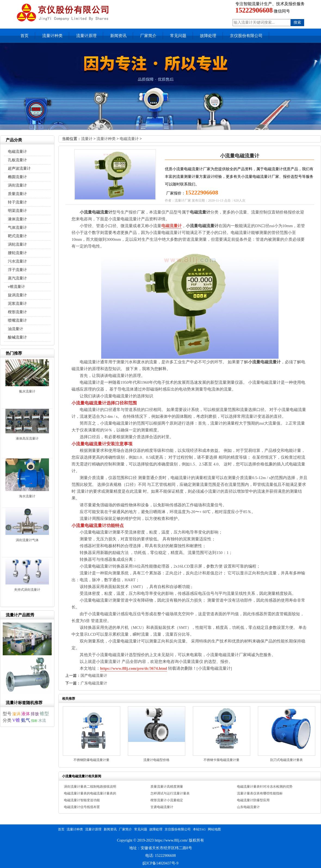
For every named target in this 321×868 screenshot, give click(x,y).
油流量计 (16, 329)
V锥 (16, 720)
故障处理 (208, 36)
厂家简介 (148, 36)
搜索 (297, 22)
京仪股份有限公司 (246, 36)
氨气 (26, 720)
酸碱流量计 (17, 337)
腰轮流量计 (17, 253)
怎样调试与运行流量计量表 (170, 793)
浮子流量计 (17, 270)
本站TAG (199, 829)
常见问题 (178, 36)
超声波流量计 (19, 168)
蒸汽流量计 (17, 278)
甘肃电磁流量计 (162, 807)
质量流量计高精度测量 (167, 787)
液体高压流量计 (27, 438)
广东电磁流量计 (94, 683)
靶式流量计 (17, 236)
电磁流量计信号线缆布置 (82, 807)
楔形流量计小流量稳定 (167, 800)
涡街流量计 (17, 185)
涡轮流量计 (17, 244)
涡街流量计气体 (27, 540)
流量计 (87, 139)
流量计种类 (52, 36)
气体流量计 (17, 228)
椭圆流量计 (17, 177)
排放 (35, 714)
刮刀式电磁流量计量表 (286, 760)
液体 (26, 714)
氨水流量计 (27, 391)
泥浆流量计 (17, 304)
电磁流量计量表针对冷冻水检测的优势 (265, 787)
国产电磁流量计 (94, 676)
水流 (42, 721)
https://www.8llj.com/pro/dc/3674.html (134, 668)
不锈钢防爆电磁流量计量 (91, 760)
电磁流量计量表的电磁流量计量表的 (90, 793)
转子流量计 (17, 202)
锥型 (44, 714)
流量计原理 (86, 36)
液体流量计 (17, 219)
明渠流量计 (17, 211)
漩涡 (16, 714)
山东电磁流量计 (248, 807)
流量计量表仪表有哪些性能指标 (260, 793)
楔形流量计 (17, 312)
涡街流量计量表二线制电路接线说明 (90, 787)
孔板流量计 (17, 160)
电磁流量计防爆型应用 (253, 800)
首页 (24, 36)
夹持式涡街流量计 (27, 590)
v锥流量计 (16, 287)
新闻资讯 (118, 36)
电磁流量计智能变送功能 (82, 800)
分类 (7, 720)
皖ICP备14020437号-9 (160, 863)
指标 (34, 721)
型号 (7, 714)
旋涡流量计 (17, 295)
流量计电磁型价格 (156, 760)
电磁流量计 (129, 139)
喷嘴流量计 (17, 320)
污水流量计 (17, 261)
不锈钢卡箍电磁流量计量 (221, 760)
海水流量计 (27, 496)
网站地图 (214, 829)
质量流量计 (17, 194)
